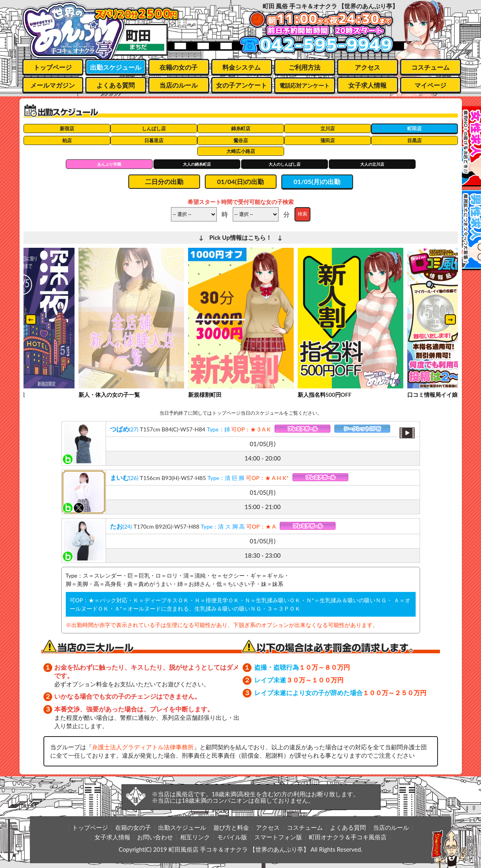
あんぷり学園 (109, 164)
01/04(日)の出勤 (240, 181)
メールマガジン (53, 85)
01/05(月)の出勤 (317, 181)
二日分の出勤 (164, 181)
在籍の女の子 (179, 67)
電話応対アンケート (304, 85)
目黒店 (414, 140)
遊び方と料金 (231, 827)
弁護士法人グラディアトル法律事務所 (143, 747)
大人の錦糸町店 (197, 164)
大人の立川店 (372, 164)
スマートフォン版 (278, 837)
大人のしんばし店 (285, 164)
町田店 (414, 128)
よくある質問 (116, 85)
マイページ (430, 85)
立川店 (328, 128)
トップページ (53, 67)
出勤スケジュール (116, 67)
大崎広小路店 (241, 151)
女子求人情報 (367, 85)
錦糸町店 (241, 128)
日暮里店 (154, 140)
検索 (302, 214)
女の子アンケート (241, 85)
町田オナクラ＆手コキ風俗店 (348, 837)
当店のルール (179, 85)
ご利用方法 (304, 67)
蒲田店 (328, 140)
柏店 (67, 140)
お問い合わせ (155, 837)
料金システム (241, 67)
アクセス (367, 67)
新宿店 (67, 128)
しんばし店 (154, 128)
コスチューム (430, 67)
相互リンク (195, 837)
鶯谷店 (241, 140)
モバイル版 (232, 837)
